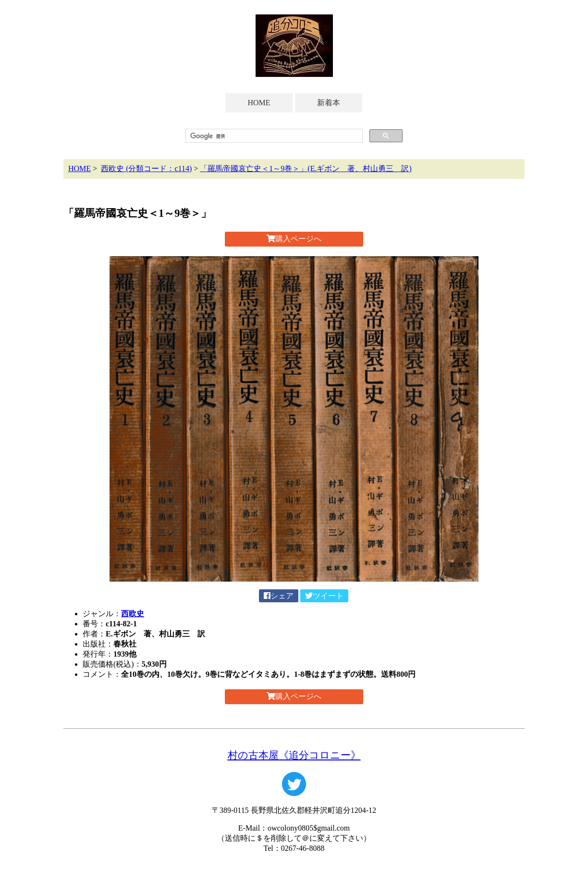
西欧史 (133, 614)
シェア (279, 596)
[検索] (273, 136)
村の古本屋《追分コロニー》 (294, 755)
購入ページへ (294, 239)
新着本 (329, 103)
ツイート (324, 596)
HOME (259, 103)
